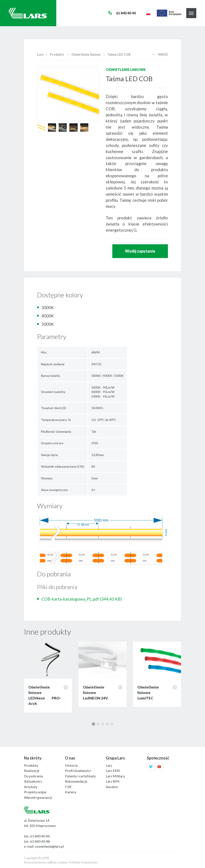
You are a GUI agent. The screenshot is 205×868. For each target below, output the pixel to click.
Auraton (112, 787)
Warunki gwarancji (38, 797)
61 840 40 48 (40, 841)
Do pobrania (33, 776)
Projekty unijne (35, 792)
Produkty (57, 54)
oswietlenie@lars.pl (49, 846)
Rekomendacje (76, 781)
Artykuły (31, 787)
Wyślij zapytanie (140, 251)
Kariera (71, 792)
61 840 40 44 (40, 836)
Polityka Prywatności (83, 862)
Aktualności (33, 781)
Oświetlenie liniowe (86, 54)
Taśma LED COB (119, 54)
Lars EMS (113, 771)
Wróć (160, 54)
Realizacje (32, 771)
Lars (40, 54)
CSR (68, 787)
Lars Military (115, 776)
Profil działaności (78, 771)
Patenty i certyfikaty (80, 776)
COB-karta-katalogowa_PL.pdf (82, 599)
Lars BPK (113, 781)
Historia (71, 765)
